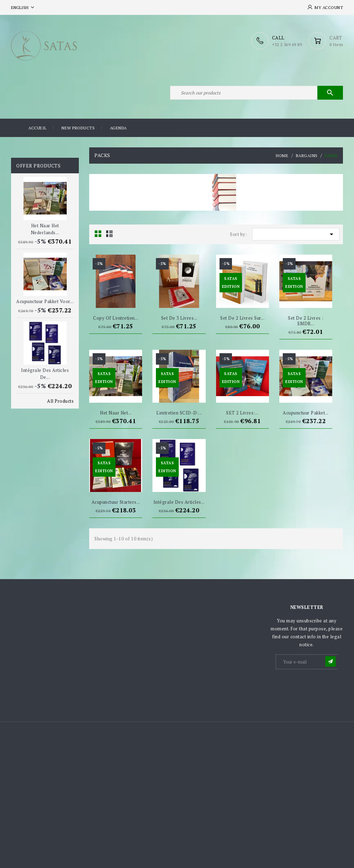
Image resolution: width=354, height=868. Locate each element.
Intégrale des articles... (179, 502)
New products (78, 128)
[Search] (257, 93)
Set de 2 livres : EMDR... (306, 321)
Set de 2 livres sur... (242, 318)
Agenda (118, 128)
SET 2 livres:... (242, 413)
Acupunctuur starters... (116, 502)
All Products (60, 401)
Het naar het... (116, 413)
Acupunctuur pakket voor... (45, 301)
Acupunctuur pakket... (306, 413)
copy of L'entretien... (116, 318)
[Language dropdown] (23, 7)
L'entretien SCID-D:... (179, 413)
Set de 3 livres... (179, 318)
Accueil (38, 128)
